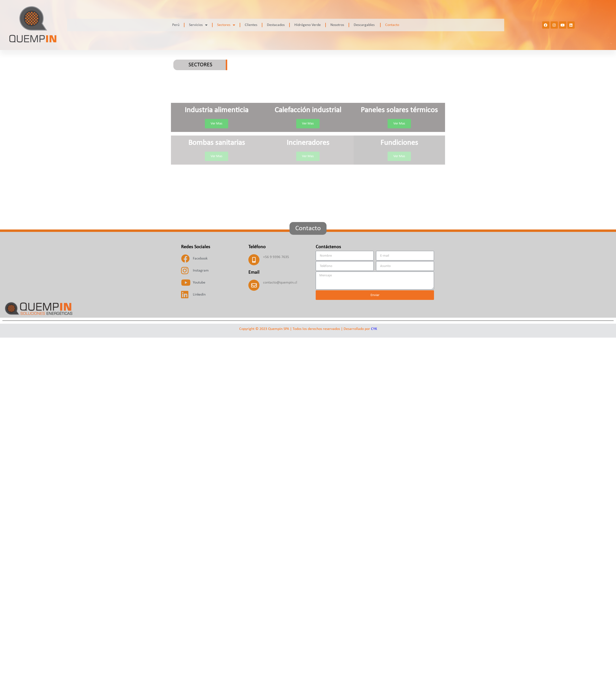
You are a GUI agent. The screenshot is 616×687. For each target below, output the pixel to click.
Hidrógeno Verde (308, 25)
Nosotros (337, 25)
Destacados (276, 25)
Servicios (198, 25)
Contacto (392, 25)
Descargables (365, 25)
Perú (176, 25)
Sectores (226, 25)
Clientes (251, 25)
